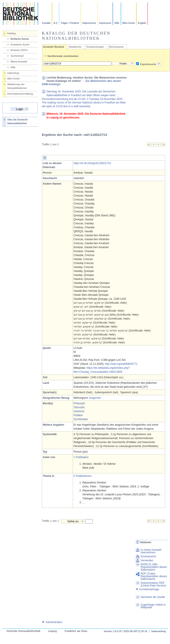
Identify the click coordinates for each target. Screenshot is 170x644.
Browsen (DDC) (19, 50)
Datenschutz (89, 23)
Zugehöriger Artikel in (153, 606)
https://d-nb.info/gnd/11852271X (92, 163)
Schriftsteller (81, 419)
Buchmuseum (116, 47)
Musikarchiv (75, 47)
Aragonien (95, 398)
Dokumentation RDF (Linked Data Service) (153, 584)
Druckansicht (148, 556)
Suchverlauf (17, 56)
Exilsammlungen (95, 47)
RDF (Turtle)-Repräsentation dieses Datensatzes (154, 576)
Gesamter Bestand (53, 47)
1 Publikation (81, 457)
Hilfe (117, 23)
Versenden (147, 560)
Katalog (11, 33)
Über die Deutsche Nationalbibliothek (18, 121)
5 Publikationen (83, 476)
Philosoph (79, 403)
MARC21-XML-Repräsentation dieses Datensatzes (154, 567)
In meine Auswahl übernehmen (151, 551)
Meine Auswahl (19, 62)
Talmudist (79, 407)
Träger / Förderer (70, 23)
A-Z (55, 23)
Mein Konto (129, 23)
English (142, 23)
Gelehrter (79, 411)
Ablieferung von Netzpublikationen (17, 86)
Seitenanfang (159, 631)
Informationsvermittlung (20, 94)
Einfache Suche (20, 39)
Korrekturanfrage (147, 589)
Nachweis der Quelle (153, 597)
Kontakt (46, 23)
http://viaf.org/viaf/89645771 (121, 364)
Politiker (78, 415)
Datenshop (13, 73)
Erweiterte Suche (20, 45)
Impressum (105, 23)
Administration (52, 622)
